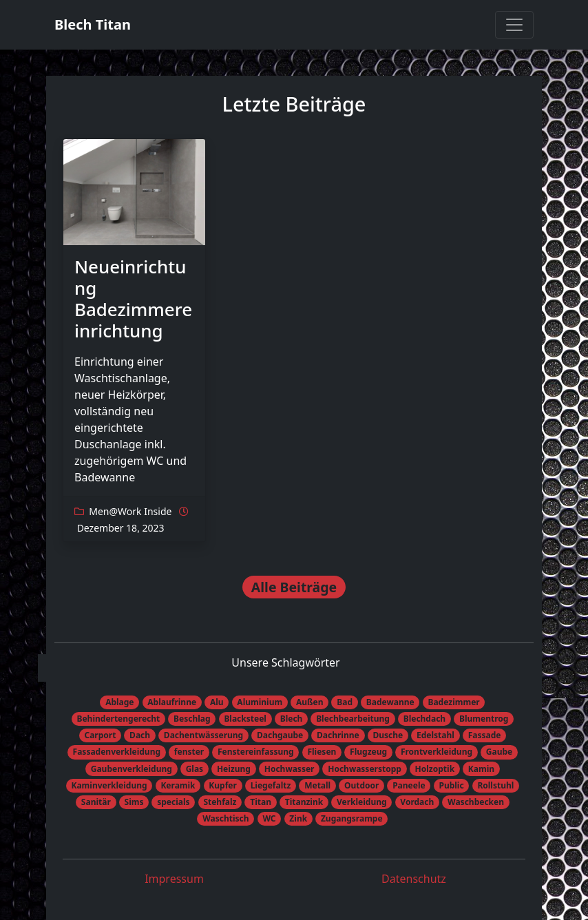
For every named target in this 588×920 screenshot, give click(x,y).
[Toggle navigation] (514, 25)
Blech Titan (93, 24)
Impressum (174, 879)
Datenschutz (414, 879)
